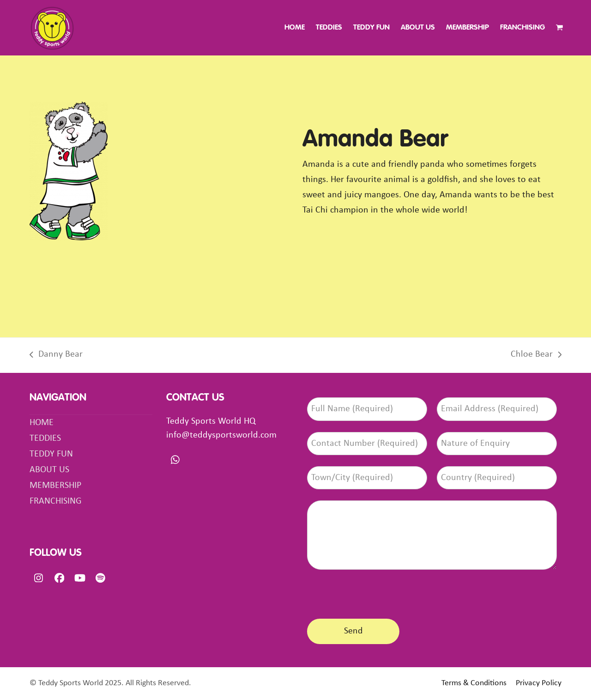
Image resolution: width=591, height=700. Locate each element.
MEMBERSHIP (55, 486)
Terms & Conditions (474, 683)
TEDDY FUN (51, 454)
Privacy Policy (539, 683)
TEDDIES (45, 438)
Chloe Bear (536, 356)
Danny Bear (56, 356)
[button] (559, 28)
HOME (42, 423)
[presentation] (377, 592)
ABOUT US (49, 470)
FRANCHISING (56, 501)
